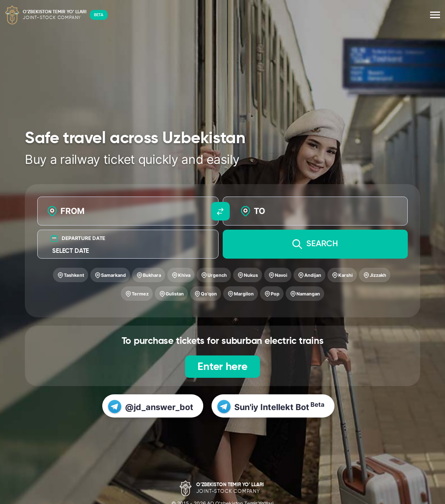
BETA (99, 15)
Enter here (222, 367)
